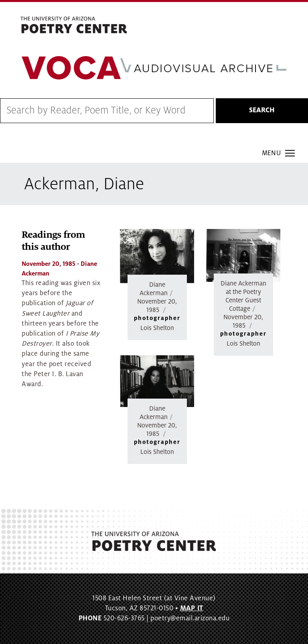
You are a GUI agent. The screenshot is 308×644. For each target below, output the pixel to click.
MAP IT (192, 608)
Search (262, 110)
